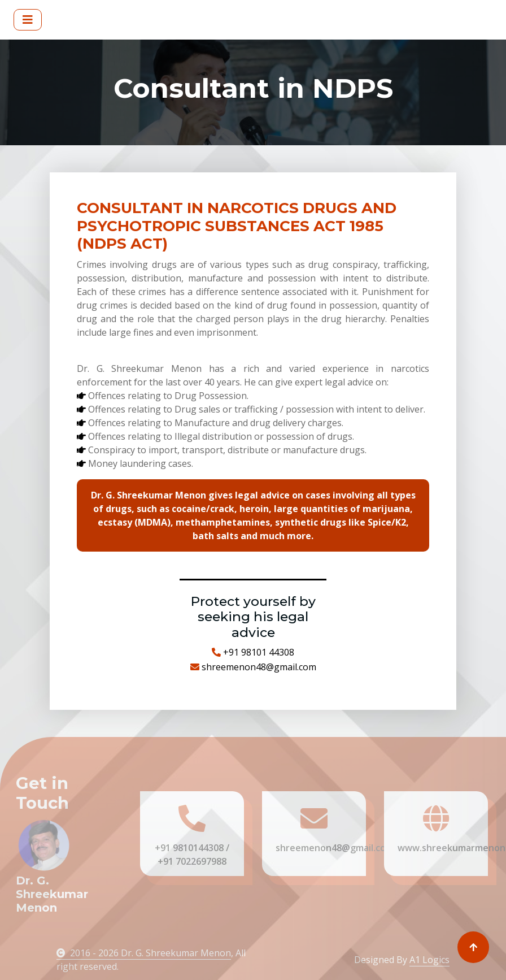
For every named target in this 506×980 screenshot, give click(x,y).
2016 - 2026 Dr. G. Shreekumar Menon (144, 953)
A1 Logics (429, 960)
